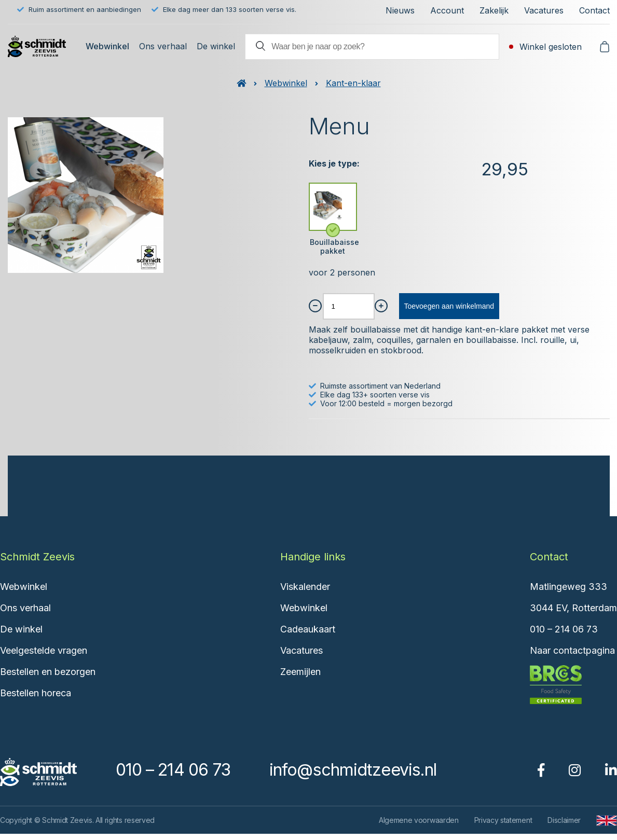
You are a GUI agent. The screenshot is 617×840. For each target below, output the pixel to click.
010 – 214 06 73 (564, 629)
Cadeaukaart (308, 629)
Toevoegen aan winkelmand (449, 306)
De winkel (216, 46)
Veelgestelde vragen (44, 650)
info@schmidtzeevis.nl (353, 770)
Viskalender (305, 587)
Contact (594, 10)
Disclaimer (564, 820)
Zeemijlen (300, 672)
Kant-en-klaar (353, 83)
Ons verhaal (163, 46)
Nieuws (400, 10)
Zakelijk (494, 10)
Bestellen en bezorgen (48, 672)
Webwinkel (107, 46)
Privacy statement (503, 820)
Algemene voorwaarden (419, 820)
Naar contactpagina (572, 650)
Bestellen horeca (36, 693)
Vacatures (544, 10)
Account (447, 10)
